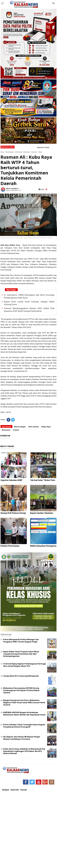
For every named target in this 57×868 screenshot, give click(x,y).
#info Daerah (33, 427)
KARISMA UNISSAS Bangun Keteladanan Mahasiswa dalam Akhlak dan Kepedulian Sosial (24, 714)
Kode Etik (15, 790)
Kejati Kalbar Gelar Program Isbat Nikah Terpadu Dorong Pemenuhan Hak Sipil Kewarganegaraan (21, 654)
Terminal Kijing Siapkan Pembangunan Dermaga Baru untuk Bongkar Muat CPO (25, 665)
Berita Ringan (10, 152)
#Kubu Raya (46, 427)
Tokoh (40, 152)
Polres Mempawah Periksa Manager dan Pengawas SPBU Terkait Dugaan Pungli (21, 641)
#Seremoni (6, 430)
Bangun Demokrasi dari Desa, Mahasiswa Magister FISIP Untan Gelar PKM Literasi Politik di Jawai (24, 703)
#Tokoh (16, 430)
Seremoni (34, 152)
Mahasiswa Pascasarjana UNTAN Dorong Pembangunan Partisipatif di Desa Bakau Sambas (21, 690)
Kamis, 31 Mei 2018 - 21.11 (14, 190)
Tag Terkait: (6, 427)
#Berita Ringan (20, 427)
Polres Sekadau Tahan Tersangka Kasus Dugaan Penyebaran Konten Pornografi (24, 726)
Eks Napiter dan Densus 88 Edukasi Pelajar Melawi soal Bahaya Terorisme (22, 738)
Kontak (24, 790)
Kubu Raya (27, 152)
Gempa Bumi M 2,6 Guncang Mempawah (21, 676)
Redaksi (6, 790)
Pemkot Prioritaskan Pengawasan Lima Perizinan (13, 547)
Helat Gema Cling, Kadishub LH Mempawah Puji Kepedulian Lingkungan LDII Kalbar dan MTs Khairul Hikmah (24, 751)
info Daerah (18, 152)
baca (41, 189)
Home (2, 152)
